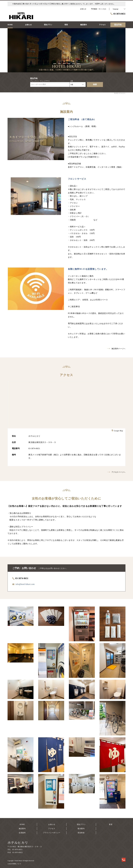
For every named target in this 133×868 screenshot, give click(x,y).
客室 (111, 824)
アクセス (52, 829)
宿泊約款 (81, 833)
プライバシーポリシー (52, 833)
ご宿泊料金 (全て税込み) (81, 119)
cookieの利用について (14, 864)
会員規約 (22, 833)
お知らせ (52, 824)
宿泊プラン (81, 824)
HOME (22, 824)
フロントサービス (77, 179)
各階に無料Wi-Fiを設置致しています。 (88, 269)
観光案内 (81, 829)
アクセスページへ (116, 472)
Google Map (117, 431)
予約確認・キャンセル (99, 9)
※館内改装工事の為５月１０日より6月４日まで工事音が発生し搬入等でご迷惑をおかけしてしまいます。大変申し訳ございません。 (64, 4)
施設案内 (22, 829)
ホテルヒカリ (18, 843)
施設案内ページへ (116, 349)
